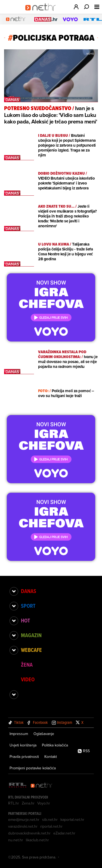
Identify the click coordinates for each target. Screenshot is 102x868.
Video (28, 679)
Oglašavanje (44, 734)
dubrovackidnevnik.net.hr (29, 833)
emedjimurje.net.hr (24, 819)
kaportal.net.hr (72, 819)
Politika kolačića (55, 745)
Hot (25, 621)
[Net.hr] (42, 786)
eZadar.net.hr (64, 833)
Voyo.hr (44, 803)
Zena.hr (28, 803)
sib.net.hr (50, 819)
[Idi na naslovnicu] (42, 13)
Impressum (19, 734)
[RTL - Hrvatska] (18, 786)
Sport (28, 606)
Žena (27, 665)
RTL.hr (14, 803)
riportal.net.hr (51, 826)
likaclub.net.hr (37, 840)
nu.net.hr (16, 840)
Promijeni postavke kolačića (33, 768)
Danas (29, 591)
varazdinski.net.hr (23, 826)
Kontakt (51, 757)
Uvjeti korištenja (23, 745)
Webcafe (31, 650)
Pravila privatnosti (24, 757)
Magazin (31, 635)
